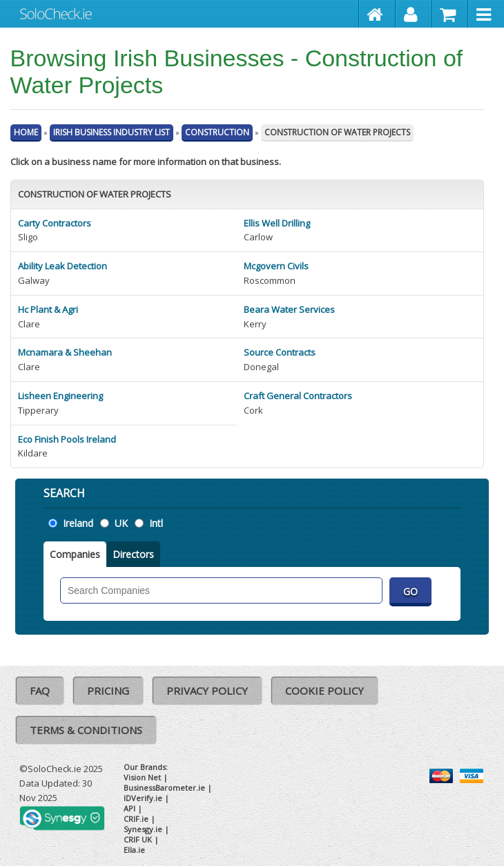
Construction (217, 132)
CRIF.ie (136, 819)
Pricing (108, 691)
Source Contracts (280, 352)
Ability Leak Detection (62, 266)
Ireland (78, 523)
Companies (75, 554)
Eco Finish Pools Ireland (67, 439)
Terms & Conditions (86, 730)
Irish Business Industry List (112, 132)
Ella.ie (134, 850)
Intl (156, 523)
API (129, 808)
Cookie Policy (324, 691)
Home (26, 132)
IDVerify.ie (143, 798)
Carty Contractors (55, 223)
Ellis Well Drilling (277, 223)
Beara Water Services (289, 309)
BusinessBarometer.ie (164, 788)
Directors (133, 554)
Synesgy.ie (143, 829)
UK (121, 523)
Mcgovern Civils (276, 266)
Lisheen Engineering (60, 396)
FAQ (40, 691)
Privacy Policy (207, 691)
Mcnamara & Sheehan (65, 352)
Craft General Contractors (298, 396)
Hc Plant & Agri (48, 309)
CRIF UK (138, 839)
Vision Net (142, 777)
